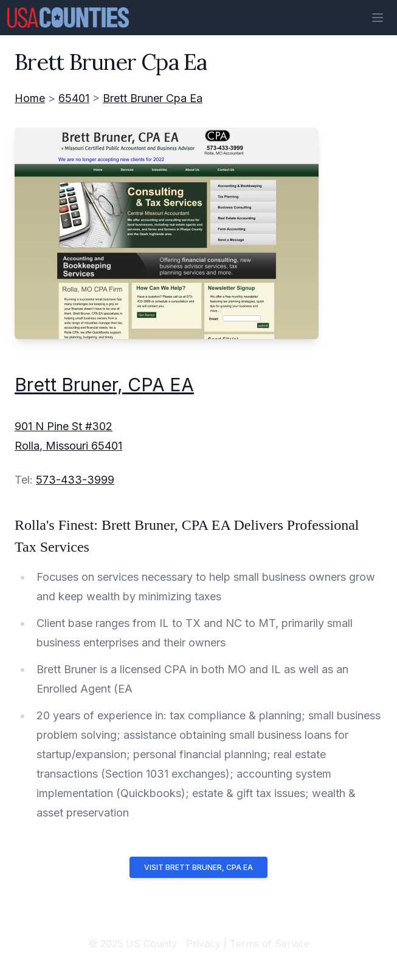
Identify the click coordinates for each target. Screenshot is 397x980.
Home (30, 98)
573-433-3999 (75, 480)
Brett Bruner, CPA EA (104, 385)
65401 (74, 98)
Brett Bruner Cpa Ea (153, 98)
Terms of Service (270, 944)
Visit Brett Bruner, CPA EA (198, 867)
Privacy (203, 944)
